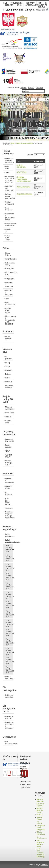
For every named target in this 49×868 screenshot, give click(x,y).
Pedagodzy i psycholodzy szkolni (9, 217)
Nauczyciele (9, 269)
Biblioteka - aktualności (9, 480)
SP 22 (19, 5)
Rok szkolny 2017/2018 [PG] (9, 614)
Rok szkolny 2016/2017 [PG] (9, 623)
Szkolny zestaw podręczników (9, 196)
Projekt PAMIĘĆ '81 (8, 338)
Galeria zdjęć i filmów (8, 310)
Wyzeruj (31, 88)
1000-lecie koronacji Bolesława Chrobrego (41, 853)
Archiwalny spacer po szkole (36, 6)
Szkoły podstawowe (9, 535)
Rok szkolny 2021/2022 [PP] (9, 577)
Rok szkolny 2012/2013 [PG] (9, 661)
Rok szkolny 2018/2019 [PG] (9, 605)
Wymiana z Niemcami (9, 285)
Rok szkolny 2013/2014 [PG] (9, 651)
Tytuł (19, 161)
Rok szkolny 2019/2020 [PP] (9, 595)
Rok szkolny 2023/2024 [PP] (9, 558)
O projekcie (9, 358)
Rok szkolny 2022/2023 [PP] (9, 567)
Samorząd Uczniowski (9, 440)
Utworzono (39, 161)
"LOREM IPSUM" (8, 456)
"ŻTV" (7, 451)
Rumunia (9, 370)
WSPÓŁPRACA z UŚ (9, 274)
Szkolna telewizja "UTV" (8, 463)
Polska (8, 378)
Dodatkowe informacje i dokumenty (9, 725)
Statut (7, 172)
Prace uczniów (8, 446)
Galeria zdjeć (8, 422)
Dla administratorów (9, 743)
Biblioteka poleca (9, 487)
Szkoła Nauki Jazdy (8, 237)
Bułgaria (8, 374)
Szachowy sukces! (41, 805)
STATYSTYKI (22, 172)
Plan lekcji (7, 167)
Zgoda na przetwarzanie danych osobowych (24, 179)
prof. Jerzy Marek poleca (8, 501)
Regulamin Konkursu (24, 194)
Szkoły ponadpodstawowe (25, 143)
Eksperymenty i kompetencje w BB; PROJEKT (9, 320)
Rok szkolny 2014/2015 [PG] (9, 642)
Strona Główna (8, 254)
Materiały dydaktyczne (9, 408)
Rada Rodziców (9, 209)
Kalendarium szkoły (9, 264)
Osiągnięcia (9, 279)
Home (12, 143)
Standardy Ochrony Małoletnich (9, 161)
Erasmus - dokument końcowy (9, 385)
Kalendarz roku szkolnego (9, 188)
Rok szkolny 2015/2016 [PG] (9, 633)
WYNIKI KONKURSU (21, 166)
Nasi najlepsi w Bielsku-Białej (40, 843)
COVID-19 (8, 231)
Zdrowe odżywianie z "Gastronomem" (41, 835)
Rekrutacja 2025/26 (9, 717)
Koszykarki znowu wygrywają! (41, 828)
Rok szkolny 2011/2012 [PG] (9, 670)
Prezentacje (9, 413)
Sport (7, 298)
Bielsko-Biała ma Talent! (40, 810)
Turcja (8, 366)
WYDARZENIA (9, 259)
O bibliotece (9, 493)
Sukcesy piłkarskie (40, 800)
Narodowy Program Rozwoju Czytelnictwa (9, 515)
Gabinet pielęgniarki (9, 203)
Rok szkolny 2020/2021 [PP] (9, 586)
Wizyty (8, 363)
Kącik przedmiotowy (9, 303)
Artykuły (8, 417)
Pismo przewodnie (23, 187)
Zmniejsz (40, 88)
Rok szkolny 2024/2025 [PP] (9, 549)
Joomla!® (44, 865)
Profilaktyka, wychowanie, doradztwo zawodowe (9, 179)
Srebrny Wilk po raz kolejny (40, 820)
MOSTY (40, 815)
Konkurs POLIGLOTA (9, 678)
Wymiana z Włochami (9, 292)
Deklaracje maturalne (9, 696)
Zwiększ (23, 88)
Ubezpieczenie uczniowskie (9, 225)
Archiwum (9, 508)
